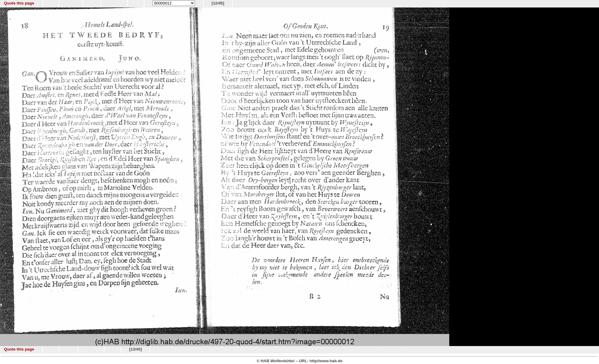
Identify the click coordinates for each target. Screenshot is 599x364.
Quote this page (19, 3)
